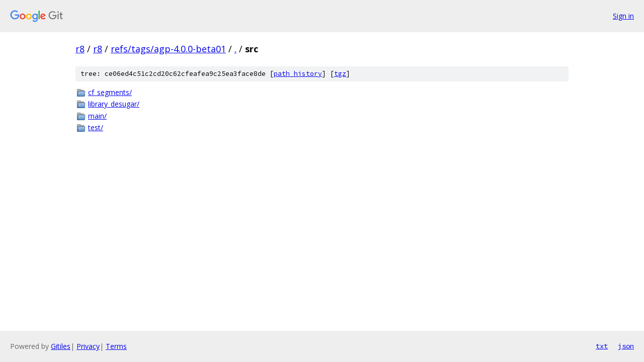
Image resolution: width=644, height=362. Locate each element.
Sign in (623, 16)
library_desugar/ (114, 104)
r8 (80, 49)
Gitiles (61, 346)
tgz (340, 74)
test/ (96, 127)
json (626, 346)
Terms (116, 346)
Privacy (88, 346)
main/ (97, 116)
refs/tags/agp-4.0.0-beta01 (168, 49)
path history (298, 74)
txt (602, 346)
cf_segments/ (110, 92)
